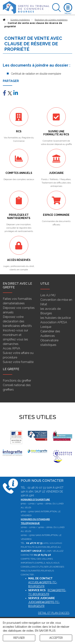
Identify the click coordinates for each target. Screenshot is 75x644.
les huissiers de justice (55, 318)
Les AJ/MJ (48, 295)
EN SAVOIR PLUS (45, 631)
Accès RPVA (11, 348)
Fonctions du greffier (17, 381)
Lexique (46, 327)
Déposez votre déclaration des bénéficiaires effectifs (17, 321)
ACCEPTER (56, 638)
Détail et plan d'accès (54, 613)
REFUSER (19, 638)
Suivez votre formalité (18, 362)
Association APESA (54, 322)
